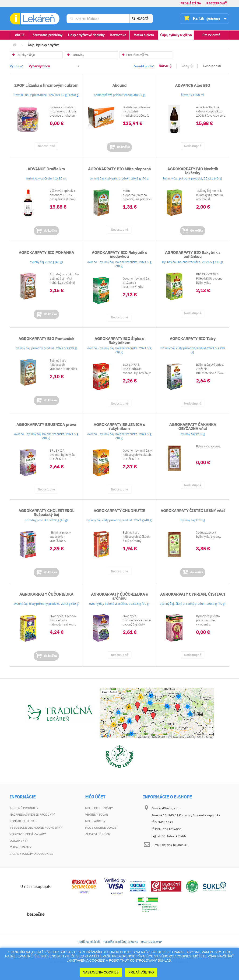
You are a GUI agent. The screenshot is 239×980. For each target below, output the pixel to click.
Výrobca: (16, 66)
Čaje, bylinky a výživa (176, 35)
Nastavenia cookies (101, 972)
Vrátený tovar (97, 815)
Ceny (186, 66)
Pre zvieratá (211, 35)
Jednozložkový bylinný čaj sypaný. (209, 535)
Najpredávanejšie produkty (32, 815)
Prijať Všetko (141, 972)
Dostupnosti (212, 66)
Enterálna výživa (135, 55)
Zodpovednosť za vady (28, 834)
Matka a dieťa (144, 35)
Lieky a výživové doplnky (86, 35)
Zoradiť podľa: (144, 66)
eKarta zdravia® (152, 942)
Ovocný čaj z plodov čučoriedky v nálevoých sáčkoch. (63, 620)
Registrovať (217, 3)
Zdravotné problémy (47, 35)
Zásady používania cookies (32, 854)
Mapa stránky (21, 847)
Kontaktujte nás (23, 821)
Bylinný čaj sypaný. (209, 446)
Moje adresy (95, 821)
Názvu (163, 66)
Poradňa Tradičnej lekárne (120, 942)
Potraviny (76, 55)
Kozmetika (118, 35)
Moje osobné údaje (101, 828)
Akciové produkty (24, 808)
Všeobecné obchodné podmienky (36, 828)
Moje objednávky (99, 808)
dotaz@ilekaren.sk (175, 845)
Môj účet (95, 797)
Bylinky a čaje (24, 55)
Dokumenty (19, 841)
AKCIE (20, 35)
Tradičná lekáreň (88, 942)
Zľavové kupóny (98, 834)
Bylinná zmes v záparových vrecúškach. (60, 537)
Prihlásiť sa (191, 3)
